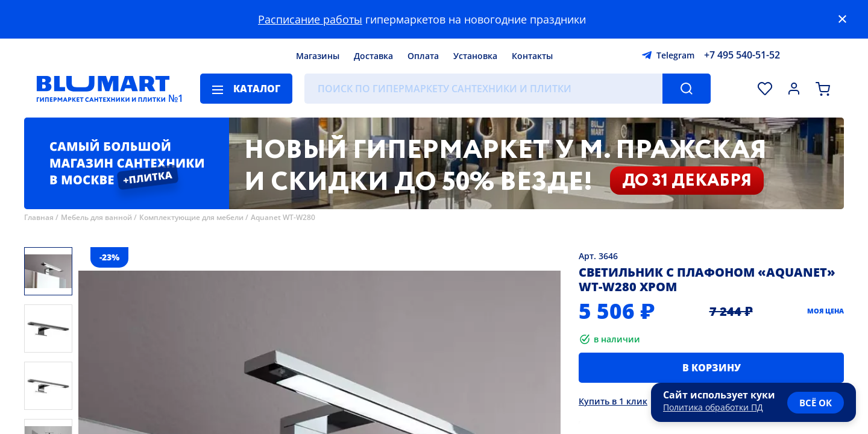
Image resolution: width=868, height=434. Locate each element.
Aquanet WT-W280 (283, 217)
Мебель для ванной (96, 217)
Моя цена (826, 311)
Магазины (318, 56)
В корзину (712, 368)
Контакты (532, 56)
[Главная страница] (103, 89)
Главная (39, 217)
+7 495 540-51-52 (742, 55)
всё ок (816, 403)
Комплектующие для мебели (191, 217)
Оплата (423, 56)
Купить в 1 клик (613, 401)
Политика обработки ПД (713, 407)
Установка (475, 56)
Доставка (373, 56)
